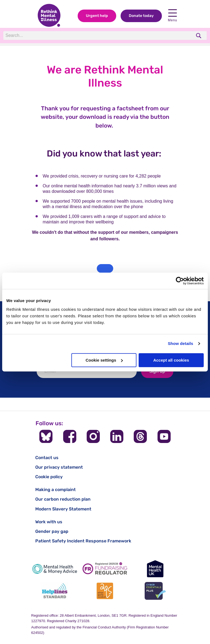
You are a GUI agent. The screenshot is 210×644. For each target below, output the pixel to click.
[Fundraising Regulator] (105, 569)
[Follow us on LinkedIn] (117, 436)
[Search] (78, 36)
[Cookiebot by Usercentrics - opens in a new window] (180, 281)
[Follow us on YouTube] (164, 436)
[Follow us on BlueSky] (46, 436)
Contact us (47, 458)
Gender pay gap (52, 531)
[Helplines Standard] (55, 591)
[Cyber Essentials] (155, 591)
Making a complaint (56, 490)
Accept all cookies (171, 360)
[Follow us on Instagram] (93, 436)
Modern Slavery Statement (63, 509)
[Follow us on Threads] (140, 436)
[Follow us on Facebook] (70, 436)
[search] (199, 36)
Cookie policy (49, 477)
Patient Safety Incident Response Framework (83, 541)
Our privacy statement (59, 467)
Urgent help (97, 16)
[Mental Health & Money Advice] (55, 569)
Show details (181, 343)
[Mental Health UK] (155, 569)
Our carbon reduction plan (63, 499)
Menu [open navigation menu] (173, 16)
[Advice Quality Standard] (105, 591)
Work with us (49, 522)
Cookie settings (104, 360)
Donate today (141, 16)
